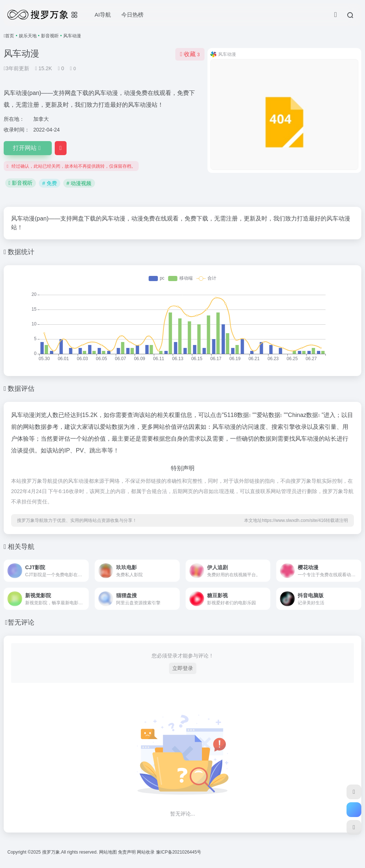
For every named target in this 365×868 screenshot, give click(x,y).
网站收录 (146, 852)
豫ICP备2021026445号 (179, 852)
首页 (10, 36)
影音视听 (50, 36)
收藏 (190, 54)
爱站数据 (268, 415)
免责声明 (127, 852)
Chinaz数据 (303, 415)
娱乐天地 (28, 36)
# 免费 (50, 183)
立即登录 (183, 668)
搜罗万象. (51, 852)
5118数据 (237, 415)
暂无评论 (21, 622)
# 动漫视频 (79, 183)
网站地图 (109, 852)
